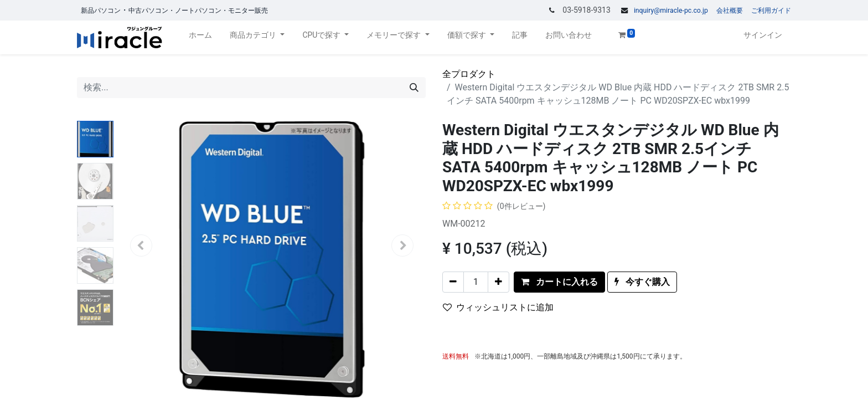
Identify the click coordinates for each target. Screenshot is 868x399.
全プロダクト (469, 74)
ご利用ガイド (771, 11)
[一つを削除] (453, 282)
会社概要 (730, 11)
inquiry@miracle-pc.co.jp (671, 11)
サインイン (763, 35)
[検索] (414, 88)
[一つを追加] (498, 282)
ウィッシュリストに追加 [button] (498, 307)
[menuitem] (200, 37)
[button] (559, 282)
